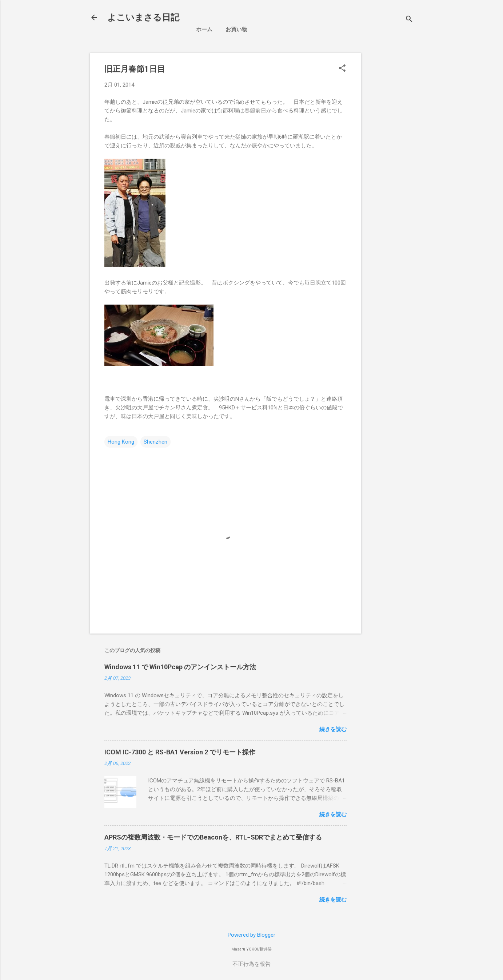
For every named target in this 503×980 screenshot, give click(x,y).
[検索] (409, 20)
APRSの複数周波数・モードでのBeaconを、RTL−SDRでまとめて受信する (213, 837)
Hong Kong (121, 442)
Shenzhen (155, 442)
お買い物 (236, 29)
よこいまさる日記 (143, 17)
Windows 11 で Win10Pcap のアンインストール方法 (180, 667)
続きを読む (333, 729)
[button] (342, 69)
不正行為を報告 (251, 964)
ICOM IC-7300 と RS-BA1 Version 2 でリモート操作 (180, 752)
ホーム (204, 29)
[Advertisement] (428, 104)
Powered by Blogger (251, 935)
